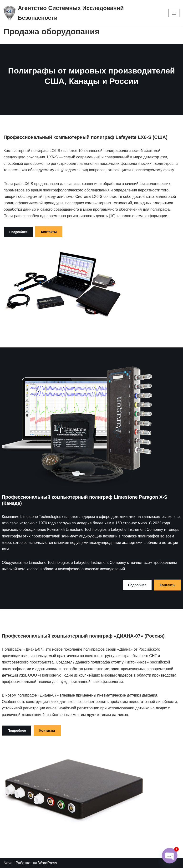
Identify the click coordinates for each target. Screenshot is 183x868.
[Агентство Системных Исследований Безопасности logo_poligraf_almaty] (82, 13)
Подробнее (18, 232)
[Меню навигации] (174, 13)
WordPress (48, 863)
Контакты (49, 232)
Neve (8, 863)
